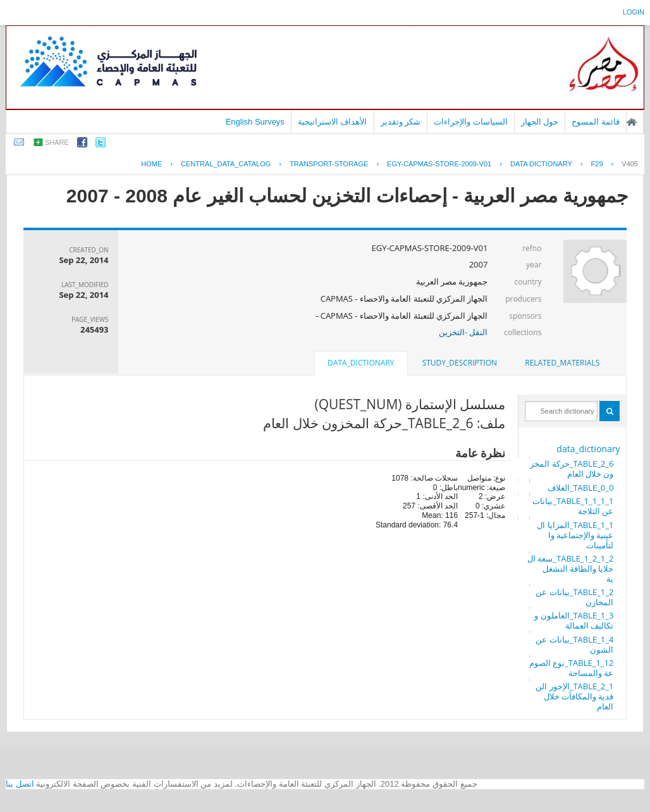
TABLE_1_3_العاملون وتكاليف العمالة (574, 620)
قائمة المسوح (596, 122)
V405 (630, 164)
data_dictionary (588, 449)
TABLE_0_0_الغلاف (581, 488)
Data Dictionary (541, 164)
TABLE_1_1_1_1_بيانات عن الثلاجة (573, 506)
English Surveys (255, 122)
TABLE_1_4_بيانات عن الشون (574, 644)
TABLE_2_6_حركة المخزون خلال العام (572, 469)
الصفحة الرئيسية (632, 122)
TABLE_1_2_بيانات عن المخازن (574, 597)
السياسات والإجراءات (471, 122)
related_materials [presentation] (562, 363)
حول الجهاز (540, 122)
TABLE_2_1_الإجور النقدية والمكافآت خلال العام (574, 696)
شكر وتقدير (401, 122)
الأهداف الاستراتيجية (333, 122)
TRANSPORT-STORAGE (329, 164)
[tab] (562, 363)
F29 (597, 164)
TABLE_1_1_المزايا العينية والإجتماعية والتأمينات (575, 535)
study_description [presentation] (460, 363)
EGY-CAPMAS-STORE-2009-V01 (439, 164)
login (634, 12)
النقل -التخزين (463, 332)
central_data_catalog (226, 164)
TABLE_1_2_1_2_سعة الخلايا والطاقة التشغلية (570, 569)
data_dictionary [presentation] (361, 363)
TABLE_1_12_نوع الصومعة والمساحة (572, 668)
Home (151, 164)
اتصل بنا (20, 784)
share (57, 142)
